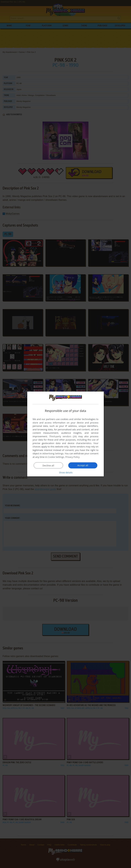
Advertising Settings (53, 453)
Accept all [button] (83, 465)
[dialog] (65, 434)
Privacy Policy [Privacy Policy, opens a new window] (73, 457)
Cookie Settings (56, 457)
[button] (65, 472)
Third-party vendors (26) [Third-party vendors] (63, 436)
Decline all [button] (48, 465)
